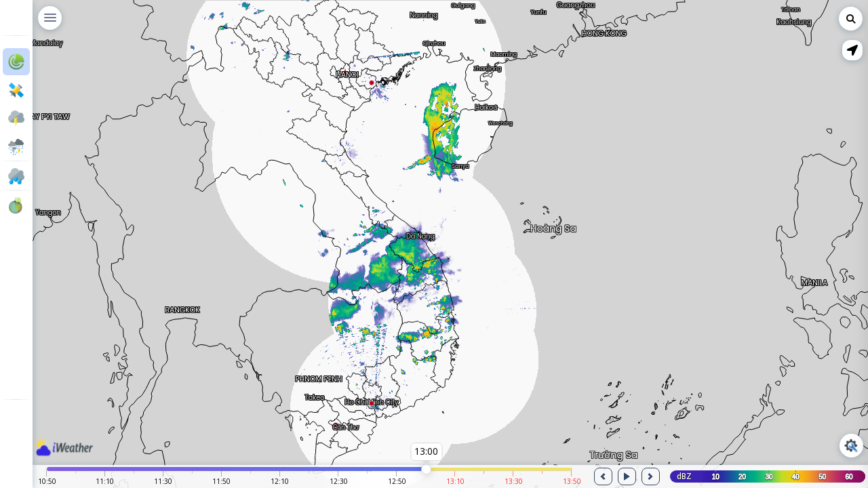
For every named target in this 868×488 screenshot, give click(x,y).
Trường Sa (614, 452)
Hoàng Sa (553, 226)
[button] (852, 50)
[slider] (426, 469)
